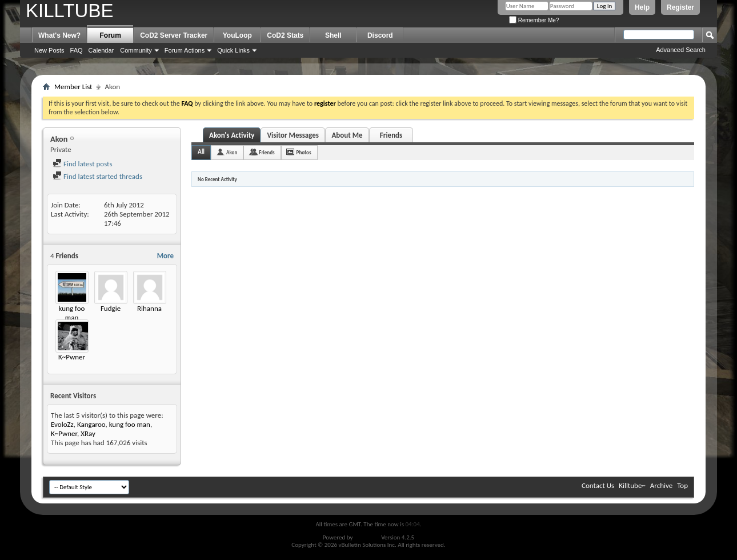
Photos (304, 152)
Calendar (101, 50)
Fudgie (111, 308)
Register (680, 7)
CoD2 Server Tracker (174, 35)
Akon (232, 152)
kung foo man (72, 313)
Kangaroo (91, 424)
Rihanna (149, 308)
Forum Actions (185, 50)
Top (682, 485)
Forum (111, 35)
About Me (347, 135)
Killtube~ (632, 485)
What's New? (59, 35)
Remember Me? (534, 20)
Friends (391, 135)
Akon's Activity (232, 135)
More (165, 256)
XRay (88, 433)
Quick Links (233, 50)
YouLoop (237, 35)
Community (136, 50)
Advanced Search (681, 50)
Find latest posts (83, 164)
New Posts (49, 50)
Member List (73, 87)
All (201, 152)
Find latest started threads (97, 176)
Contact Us (598, 485)
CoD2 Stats (285, 35)
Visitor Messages (293, 135)
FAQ (77, 50)
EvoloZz (62, 424)
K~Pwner (72, 357)
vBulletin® (367, 537)
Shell (333, 35)
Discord (380, 35)
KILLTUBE (69, 11)
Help (642, 7)
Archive (661, 485)
